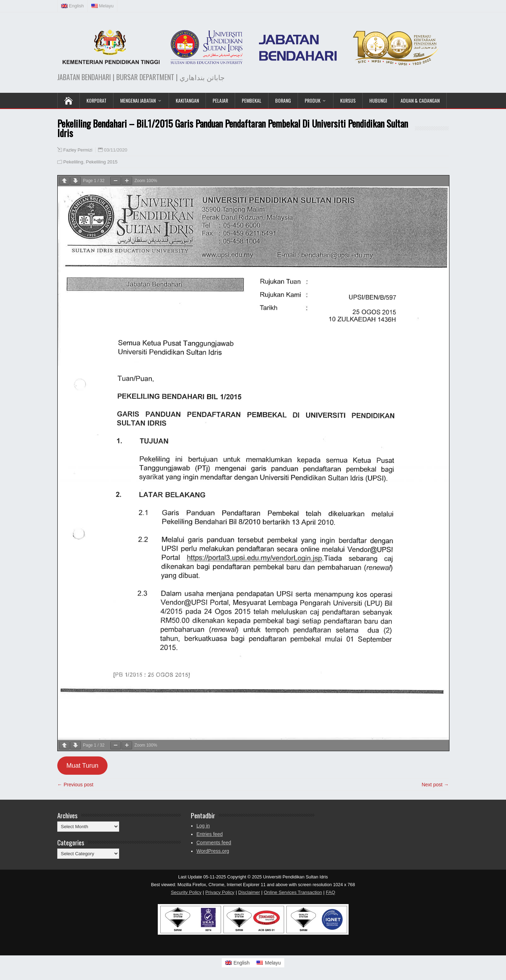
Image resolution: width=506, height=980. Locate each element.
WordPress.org (213, 851)
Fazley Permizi (78, 150)
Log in (203, 826)
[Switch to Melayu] (269, 963)
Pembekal (252, 100)
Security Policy (186, 892)
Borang (283, 100)
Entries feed (210, 834)
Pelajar (220, 100)
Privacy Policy (220, 892)
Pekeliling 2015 (102, 162)
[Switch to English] (238, 963)
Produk (313, 100)
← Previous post (75, 785)
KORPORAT (96, 100)
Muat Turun (82, 766)
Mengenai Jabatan (138, 100)
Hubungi (378, 100)
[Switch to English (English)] (73, 6)
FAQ (330, 892)
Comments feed (214, 843)
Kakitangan (187, 100)
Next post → (435, 785)
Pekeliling (73, 162)
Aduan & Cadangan (420, 100)
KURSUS (348, 100)
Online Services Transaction (293, 892)
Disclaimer (249, 892)
